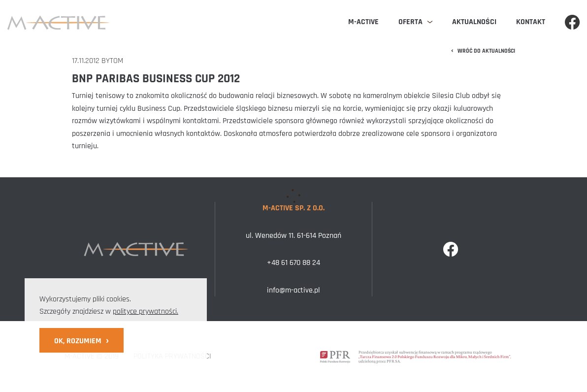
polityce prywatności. (146, 311)
